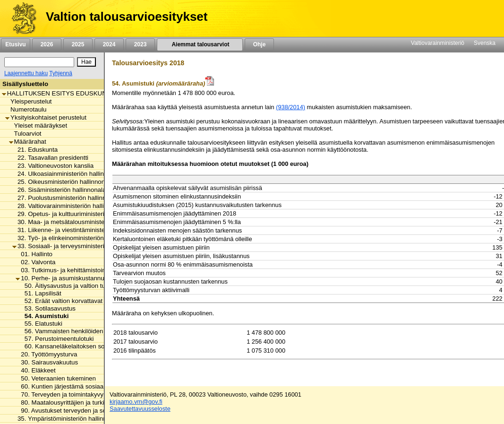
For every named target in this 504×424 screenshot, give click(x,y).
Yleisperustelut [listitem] (28, 101)
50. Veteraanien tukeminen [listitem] (56, 378)
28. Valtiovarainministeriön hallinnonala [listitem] (69, 206)
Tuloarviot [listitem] (25, 134)
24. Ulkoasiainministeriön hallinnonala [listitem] (68, 174)
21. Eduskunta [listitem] (35, 150)
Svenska (485, 43)
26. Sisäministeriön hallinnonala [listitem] (59, 190)
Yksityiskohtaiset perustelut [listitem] (46, 117)
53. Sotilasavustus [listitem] (47, 308)
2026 (47, 44)
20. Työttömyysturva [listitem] (46, 354)
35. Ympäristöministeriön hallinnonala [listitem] (67, 419)
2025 (78, 44)
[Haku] (39, 62)
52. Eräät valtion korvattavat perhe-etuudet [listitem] (81, 301)
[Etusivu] (21, 18)
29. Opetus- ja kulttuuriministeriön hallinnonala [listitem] (79, 214)
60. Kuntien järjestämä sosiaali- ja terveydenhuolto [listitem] (89, 386)
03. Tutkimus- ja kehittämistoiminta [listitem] (66, 270)
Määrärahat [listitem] (28, 142)
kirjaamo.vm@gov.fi (136, 402)
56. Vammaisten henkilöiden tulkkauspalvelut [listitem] (85, 331)
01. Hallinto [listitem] (34, 254)
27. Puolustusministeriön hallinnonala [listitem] (67, 198)
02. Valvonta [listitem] (35, 262)
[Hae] (86, 62)
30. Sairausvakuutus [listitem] (47, 362)
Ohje (259, 44)
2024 (109, 44)
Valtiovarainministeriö (438, 43)
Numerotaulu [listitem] (26, 109)
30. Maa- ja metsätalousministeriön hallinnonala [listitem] (81, 222)
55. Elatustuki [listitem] (41, 324)
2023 (140, 44)
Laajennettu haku (26, 73)
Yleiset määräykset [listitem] (38, 125)
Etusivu (15, 44)
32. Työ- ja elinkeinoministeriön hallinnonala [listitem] (76, 238)
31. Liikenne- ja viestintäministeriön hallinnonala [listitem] (81, 230)
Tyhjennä (61, 73)
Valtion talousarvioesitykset (127, 17)
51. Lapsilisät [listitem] (40, 293)
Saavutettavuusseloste (140, 409)
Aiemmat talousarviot (200, 44)
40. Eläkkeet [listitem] (35, 370)
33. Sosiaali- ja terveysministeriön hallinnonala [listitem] (79, 246)
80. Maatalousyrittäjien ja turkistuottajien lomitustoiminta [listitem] (96, 402)
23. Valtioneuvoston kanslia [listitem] (53, 166)
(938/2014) (290, 107)
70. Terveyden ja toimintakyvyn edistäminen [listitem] (79, 394)
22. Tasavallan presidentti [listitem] (50, 158)
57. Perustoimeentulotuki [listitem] (57, 339)
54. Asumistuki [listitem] (44, 316)
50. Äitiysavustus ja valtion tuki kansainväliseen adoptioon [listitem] (103, 286)
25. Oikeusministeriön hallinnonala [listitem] (63, 182)
